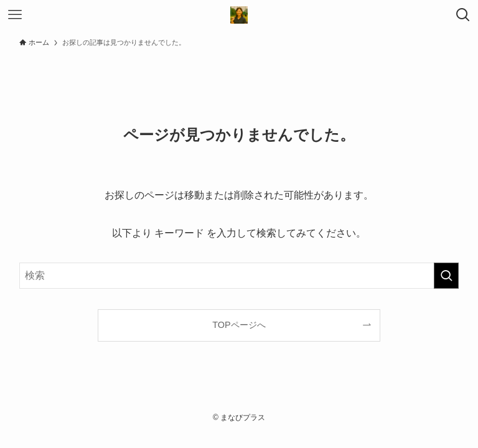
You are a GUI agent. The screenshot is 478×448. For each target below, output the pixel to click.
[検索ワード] (239, 276)
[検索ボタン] (463, 15)
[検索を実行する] (446, 276)
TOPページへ (239, 325)
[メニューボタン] (15, 15)
